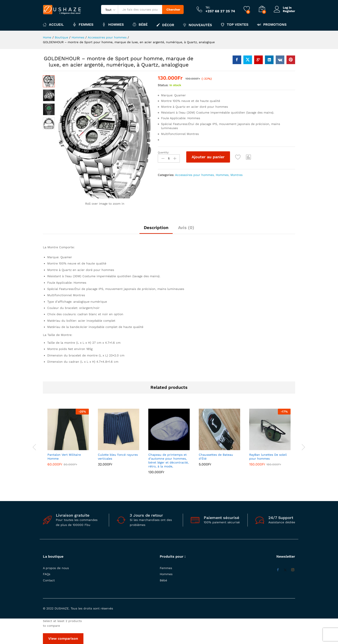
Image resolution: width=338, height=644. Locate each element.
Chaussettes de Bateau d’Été (216, 457)
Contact (49, 580)
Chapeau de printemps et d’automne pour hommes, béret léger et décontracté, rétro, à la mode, (168, 461)
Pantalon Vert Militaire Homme (64, 457)
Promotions (272, 25)
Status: (163, 85)
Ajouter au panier (208, 157)
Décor (165, 25)
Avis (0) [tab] (186, 228)
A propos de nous (56, 568)
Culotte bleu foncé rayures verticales (118, 457)
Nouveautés (197, 25)
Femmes (166, 568)
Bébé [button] (140, 25)
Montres (236, 175)
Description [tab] (156, 228)
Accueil (53, 25)
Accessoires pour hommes (194, 175)
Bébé (163, 580)
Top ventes (235, 25)
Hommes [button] (113, 25)
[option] (68, 441)
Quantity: (164, 152)
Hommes (222, 175)
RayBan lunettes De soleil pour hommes (268, 457)
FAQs (47, 574)
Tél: (208, 7)
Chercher (173, 9)
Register (289, 11)
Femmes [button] (83, 25)
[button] (249, 157)
